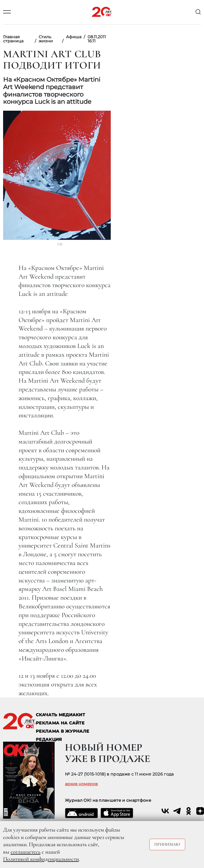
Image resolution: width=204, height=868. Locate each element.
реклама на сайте (60, 723)
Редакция (49, 739)
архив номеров (81, 784)
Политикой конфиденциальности (41, 859)
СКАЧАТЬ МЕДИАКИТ (60, 715)
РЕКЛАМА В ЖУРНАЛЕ (62, 731)
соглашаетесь (25, 852)
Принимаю (167, 844)
